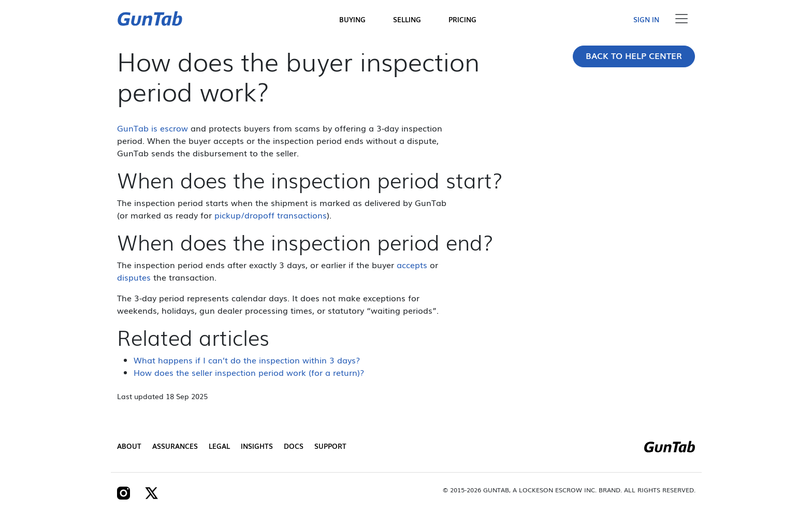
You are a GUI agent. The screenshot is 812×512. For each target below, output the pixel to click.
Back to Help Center (634, 55)
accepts (412, 265)
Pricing (462, 19)
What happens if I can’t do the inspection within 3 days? (247, 360)
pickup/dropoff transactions (271, 215)
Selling (407, 19)
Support (330, 446)
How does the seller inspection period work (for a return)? (249, 372)
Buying (352, 19)
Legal (219, 446)
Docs (294, 446)
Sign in (646, 19)
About (129, 446)
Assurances (175, 446)
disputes (134, 277)
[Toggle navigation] (682, 19)
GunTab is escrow (153, 128)
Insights (257, 446)
